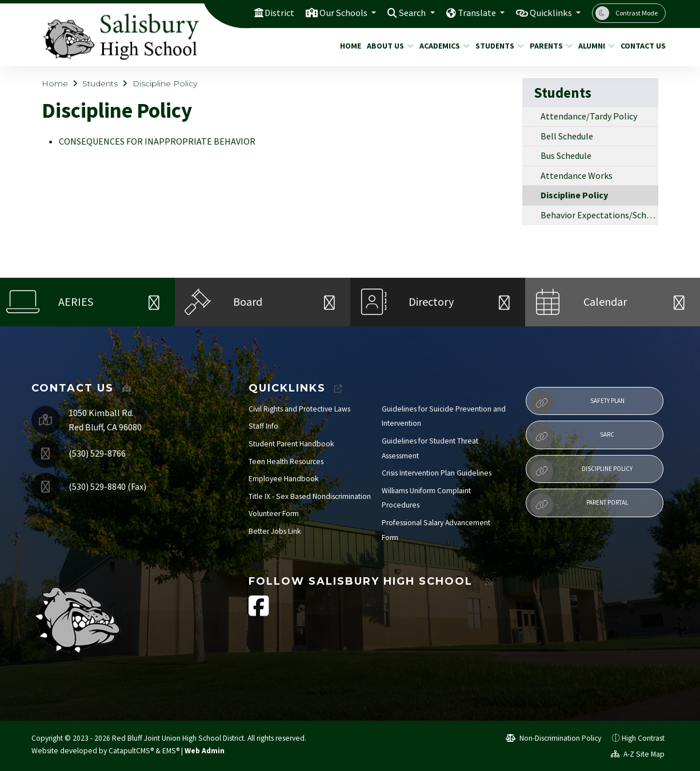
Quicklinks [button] (550, 13)
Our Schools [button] (335, 13)
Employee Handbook (284, 479)
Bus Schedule (566, 155)
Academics (442, 46)
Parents (549, 46)
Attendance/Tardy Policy (589, 116)
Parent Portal (579, 505)
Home (349, 46)
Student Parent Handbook (291, 444)
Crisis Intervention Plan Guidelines (437, 473)
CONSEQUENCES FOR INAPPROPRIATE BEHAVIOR (157, 141)
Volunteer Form (274, 514)
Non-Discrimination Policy (553, 738)
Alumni (595, 46)
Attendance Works (577, 175)
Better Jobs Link (275, 531)
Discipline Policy (165, 83)
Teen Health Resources (286, 462)
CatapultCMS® (131, 751)
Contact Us (641, 46)
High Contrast (643, 738)
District (269, 13)
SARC (572, 437)
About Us (388, 46)
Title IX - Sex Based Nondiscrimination (310, 496)
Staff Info (263, 426)
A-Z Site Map (638, 754)
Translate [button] (473, 13)
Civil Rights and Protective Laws (299, 409)
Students (497, 46)
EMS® (171, 751)
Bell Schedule (567, 136)
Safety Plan (577, 403)
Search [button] (407, 13)
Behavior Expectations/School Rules (599, 215)
